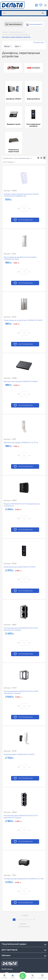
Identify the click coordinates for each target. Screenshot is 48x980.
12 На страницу (9, 164)
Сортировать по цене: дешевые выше (17, 160)
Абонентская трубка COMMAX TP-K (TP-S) (21, 444)
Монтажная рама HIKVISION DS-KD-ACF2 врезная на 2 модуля (21, 631)
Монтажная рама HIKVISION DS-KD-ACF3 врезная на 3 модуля (21, 818)
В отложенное (26, 222)
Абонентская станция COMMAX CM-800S (21, 383)
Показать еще (39, 45)
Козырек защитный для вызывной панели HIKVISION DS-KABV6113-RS (21, 197)
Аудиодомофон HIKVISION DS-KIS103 (19, 756)
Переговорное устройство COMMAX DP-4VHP (23, 322)
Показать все (24, 928)
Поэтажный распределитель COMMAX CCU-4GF (24, 881)
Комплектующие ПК (34, 25)
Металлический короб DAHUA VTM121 (20, 569)
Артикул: (7, 192)
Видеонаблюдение (13, 25)
